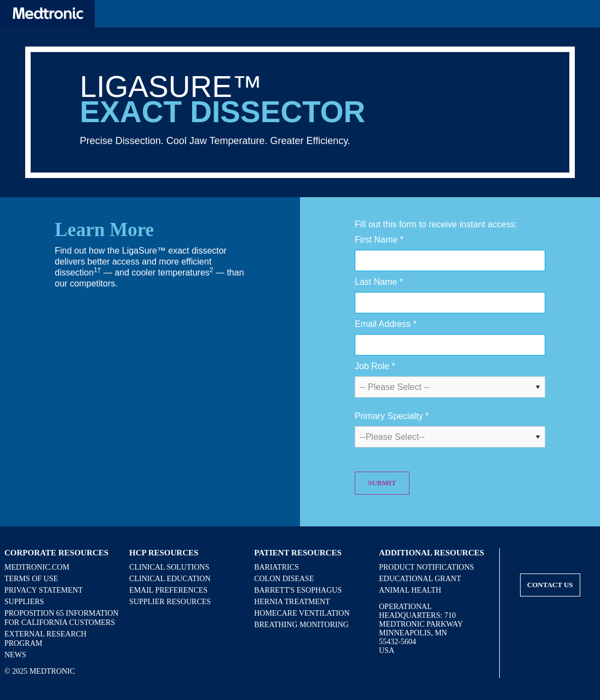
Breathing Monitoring (301, 625)
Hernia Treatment (292, 602)
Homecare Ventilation (302, 613)
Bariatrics (276, 567)
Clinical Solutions (169, 567)
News (15, 655)
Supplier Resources (170, 602)
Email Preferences (168, 590)
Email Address (386, 324)
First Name (379, 240)
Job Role (375, 366)
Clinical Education (170, 579)
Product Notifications (426, 567)
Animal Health (410, 590)
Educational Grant (420, 579)
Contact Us (550, 585)
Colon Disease (284, 579)
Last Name (379, 282)
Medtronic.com (37, 567)
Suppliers (24, 602)
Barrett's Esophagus (298, 590)
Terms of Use (31, 579)
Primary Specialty (392, 416)
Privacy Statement (44, 590)
